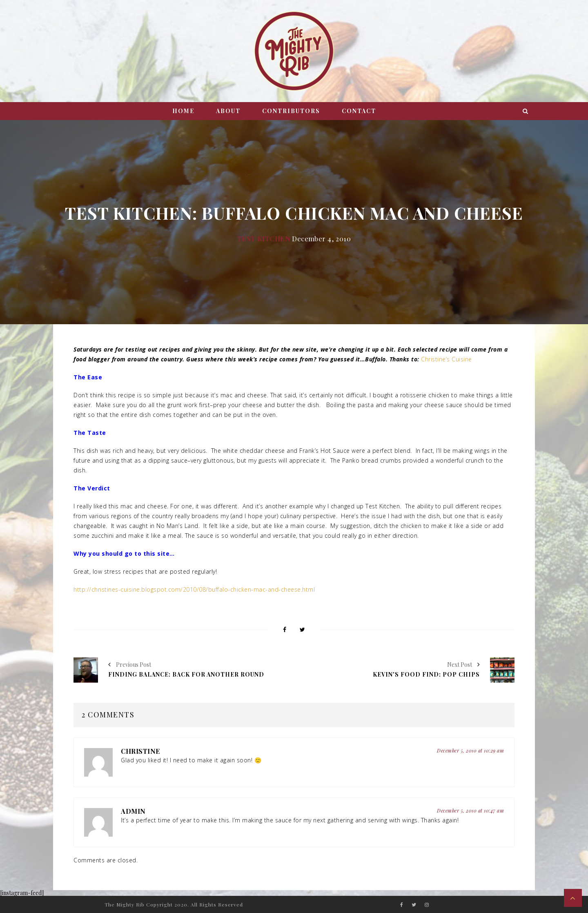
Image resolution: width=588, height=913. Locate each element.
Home (183, 111)
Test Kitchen (264, 238)
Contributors (291, 111)
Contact (359, 111)
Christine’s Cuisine (447, 359)
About (228, 111)
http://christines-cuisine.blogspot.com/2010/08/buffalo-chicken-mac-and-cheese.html (194, 589)
